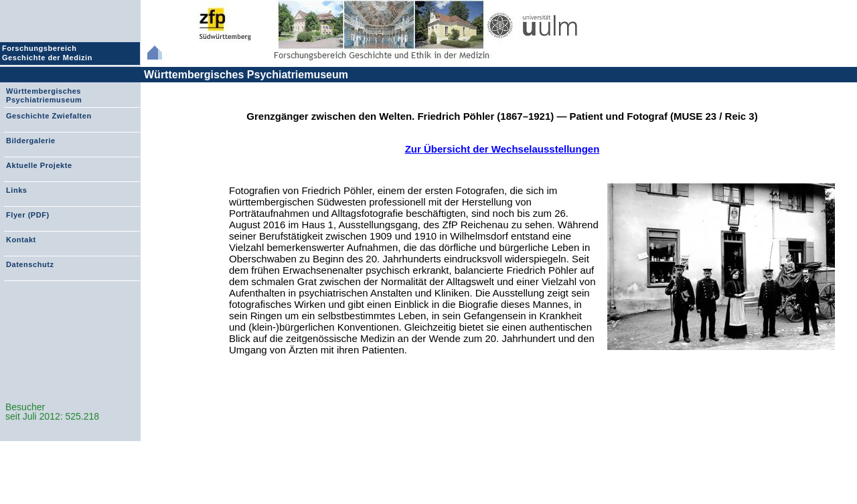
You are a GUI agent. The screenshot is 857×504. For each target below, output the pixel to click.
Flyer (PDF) (28, 215)
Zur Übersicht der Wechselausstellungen (502, 149)
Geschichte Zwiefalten (49, 116)
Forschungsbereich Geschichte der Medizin (49, 53)
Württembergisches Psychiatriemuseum (246, 75)
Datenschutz (30, 264)
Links (16, 190)
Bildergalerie (31, 141)
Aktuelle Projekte (39, 165)
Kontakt (21, 240)
